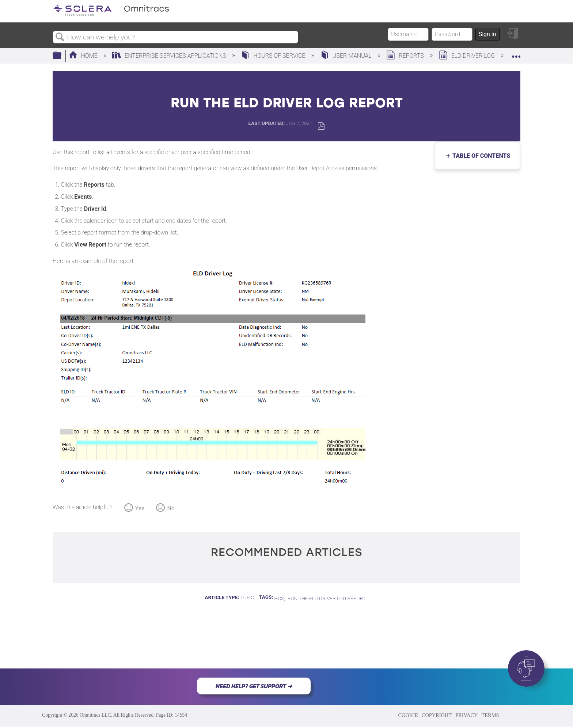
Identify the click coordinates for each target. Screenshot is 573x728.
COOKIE (408, 715)
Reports (406, 56)
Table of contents (480, 156)
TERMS (490, 715)
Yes (140, 508)
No (171, 508)
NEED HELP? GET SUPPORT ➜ (254, 686)
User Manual (347, 56)
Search (60, 37)
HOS (279, 598)
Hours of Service (274, 56)
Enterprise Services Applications (170, 56)
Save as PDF (321, 126)
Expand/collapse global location (516, 54)
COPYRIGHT (437, 715)
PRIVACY (466, 715)
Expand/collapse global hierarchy (62, 56)
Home (84, 56)
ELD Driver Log (468, 56)
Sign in (487, 34)
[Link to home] (111, 14)
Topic (247, 597)
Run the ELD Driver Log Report (327, 598)
